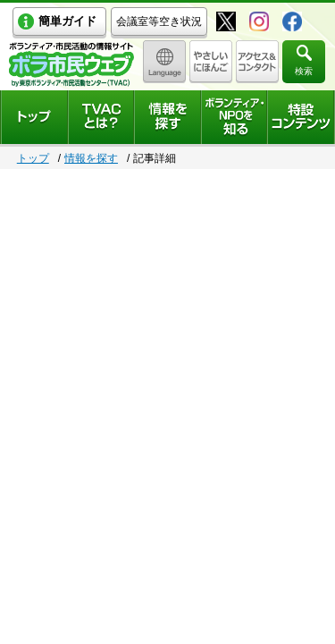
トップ (33, 158)
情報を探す (91, 158)
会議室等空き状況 (159, 21)
